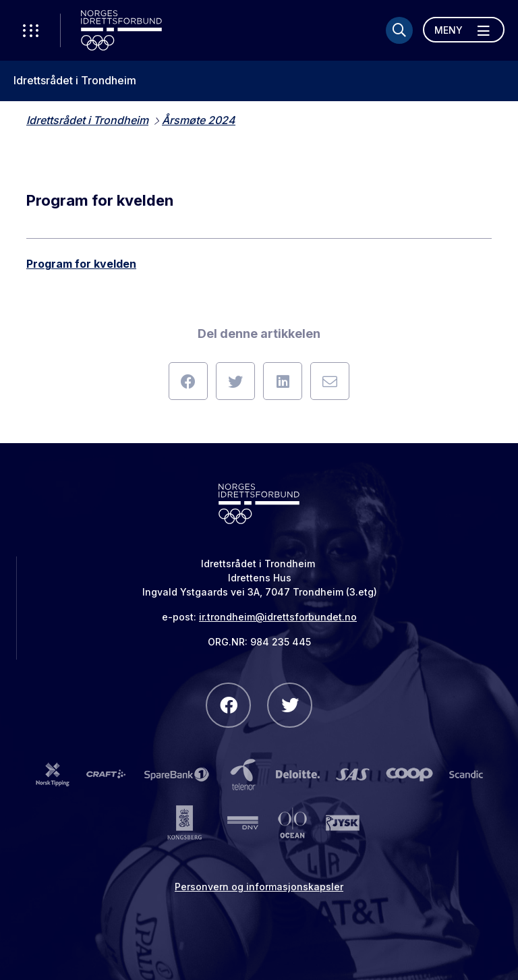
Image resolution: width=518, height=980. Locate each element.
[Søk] (399, 30)
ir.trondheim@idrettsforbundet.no (278, 617)
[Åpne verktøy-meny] (30, 30)
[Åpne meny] (464, 30)
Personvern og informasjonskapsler (259, 887)
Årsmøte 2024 (199, 120)
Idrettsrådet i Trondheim (75, 81)
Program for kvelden (81, 264)
